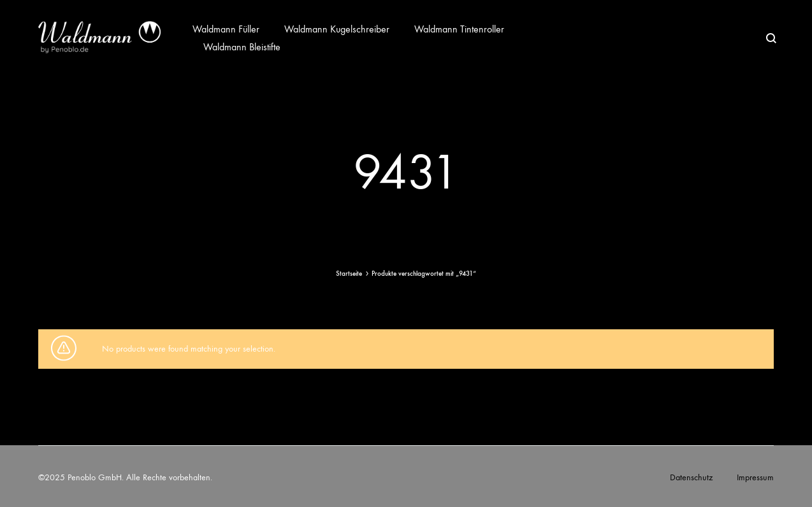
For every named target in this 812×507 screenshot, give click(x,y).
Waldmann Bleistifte (242, 47)
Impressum (755, 477)
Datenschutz (691, 477)
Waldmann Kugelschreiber (337, 29)
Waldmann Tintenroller (459, 29)
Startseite (349, 274)
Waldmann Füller (226, 29)
